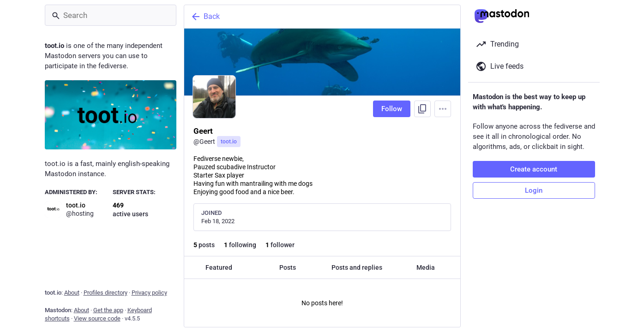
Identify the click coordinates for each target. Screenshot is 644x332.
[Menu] (443, 109)
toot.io (229, 142)
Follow (392, 109)
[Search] (111, 15)
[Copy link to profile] (422, 109)
